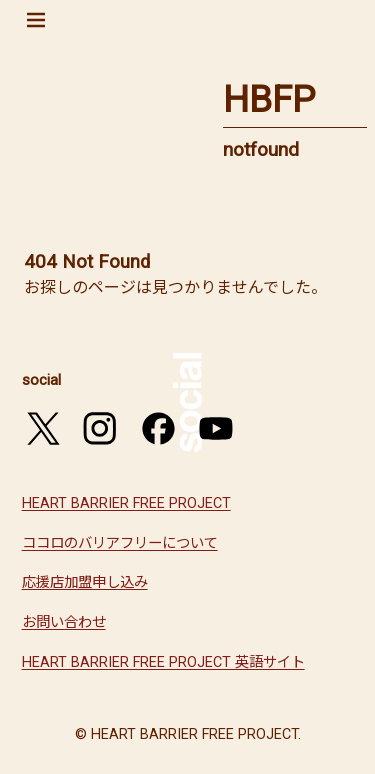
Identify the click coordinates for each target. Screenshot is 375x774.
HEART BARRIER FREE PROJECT (126, 503)
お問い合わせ (64, 622)
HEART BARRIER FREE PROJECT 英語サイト (163, 662)
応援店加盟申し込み (85, 582)
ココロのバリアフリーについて (120, 543)
